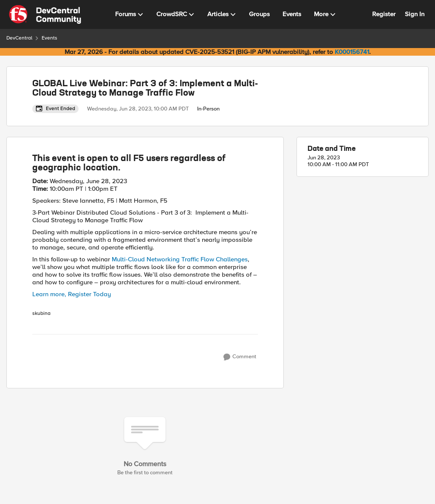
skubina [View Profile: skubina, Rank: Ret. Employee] (41, 314)
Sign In (415, 14)
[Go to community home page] (45, 14)
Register (384, 14)
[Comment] (240, 357)
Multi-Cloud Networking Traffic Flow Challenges (180, 259)
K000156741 (352, 52)
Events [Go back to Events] (49, 38)
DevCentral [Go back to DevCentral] (19, 38)
